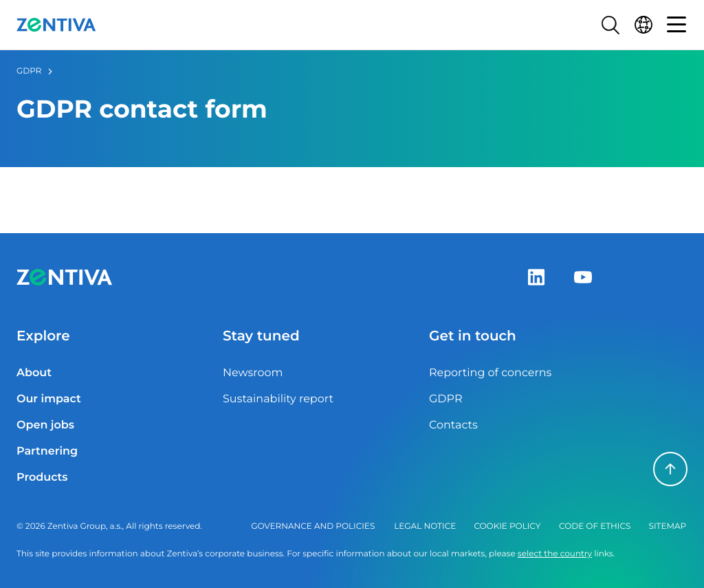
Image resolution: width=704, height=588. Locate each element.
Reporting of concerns (490, 373)
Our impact (49, 399)
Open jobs (45, 425)
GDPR (29, 71)
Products (42, 478)
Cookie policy (507, 526)
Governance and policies (313, 526)
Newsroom (253, 373)
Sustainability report (278, 399)
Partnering (47, 451)
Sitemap (668, 526)
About (34, 373)
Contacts (453, 425)
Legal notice (425, 526)
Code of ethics (595, 526)
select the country (555, 554)
